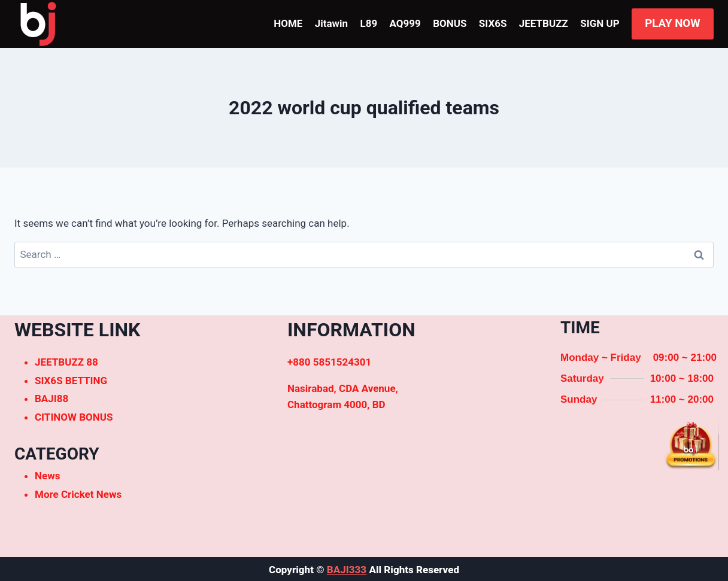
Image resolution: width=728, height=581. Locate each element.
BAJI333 (347, 570)
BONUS (450, 23)
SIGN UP (600, 23)
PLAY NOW (672, 23)
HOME (288, 23)
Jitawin (331, 23)
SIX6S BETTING (71, 381)
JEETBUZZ (544, 23)
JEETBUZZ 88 (66, 362)
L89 (368, 23)
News (47, 476)
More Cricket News (78, 494)
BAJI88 (51, 399)
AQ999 (405, 23)
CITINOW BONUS (74, 417)
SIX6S (493, 23)
